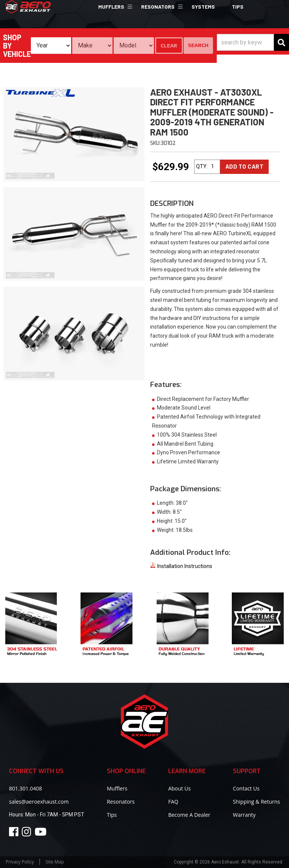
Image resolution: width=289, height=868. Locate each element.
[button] (114, 7)
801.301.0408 (25, 788)
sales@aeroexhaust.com (39, 802)
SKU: (155, 143)
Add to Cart (245, 166)
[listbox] (51, 46)
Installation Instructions (181, 566)
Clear (169, 46)
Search (198, 45)
